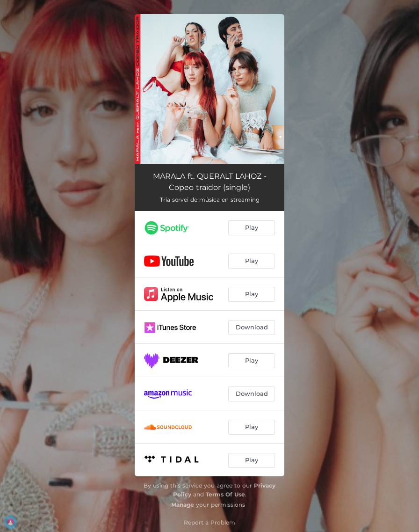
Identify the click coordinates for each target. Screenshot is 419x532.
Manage (183, 505)
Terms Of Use (225, 494)
